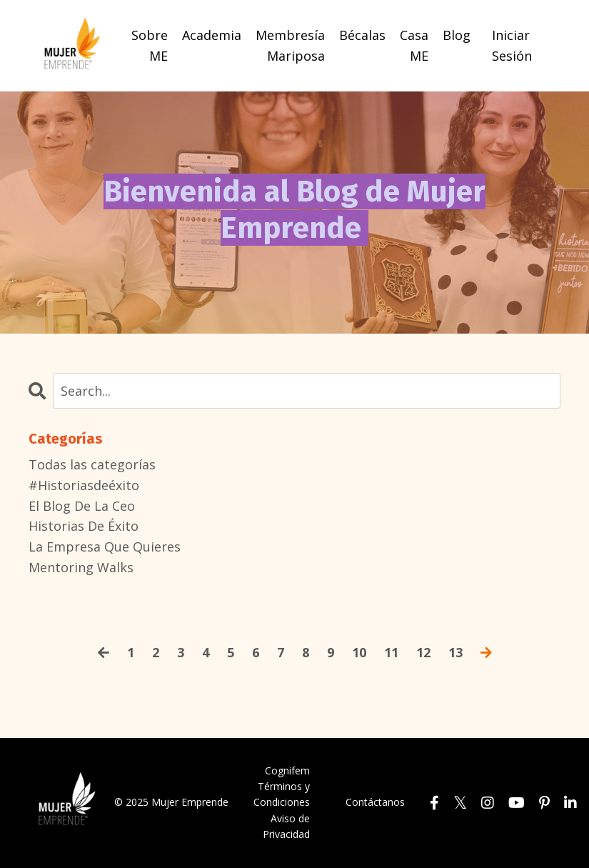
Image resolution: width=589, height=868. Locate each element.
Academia (212, 35)
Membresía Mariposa (290, 45)
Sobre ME (150, 45)
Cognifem (287, 770)
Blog (457, 35)
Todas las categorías (92, 464)
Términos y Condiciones (282, 794)
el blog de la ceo (82, 506)
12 (423, 652)
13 (455, 652)
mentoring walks (81, 567)
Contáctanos (375, 802)
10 (359, 652)
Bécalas (362, 35)
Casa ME (414, 45)
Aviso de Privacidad (286, 826)
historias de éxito (84, 526)
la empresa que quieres (105, 547)
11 (391, 652)
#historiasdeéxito (84, 485)
